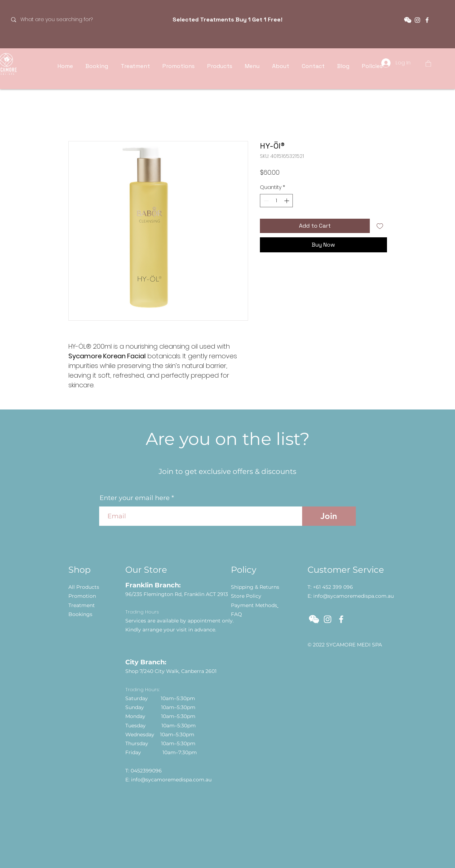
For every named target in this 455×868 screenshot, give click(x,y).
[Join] (329, 516)
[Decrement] (265, 201)
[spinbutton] (276, 201)
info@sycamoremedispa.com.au (171, 780)
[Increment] (287, 201)
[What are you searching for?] (57, 20)
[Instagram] (417, 20)
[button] (408, 20)
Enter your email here (135, 498)
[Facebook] (427, 20)
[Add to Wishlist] (380, 226)
